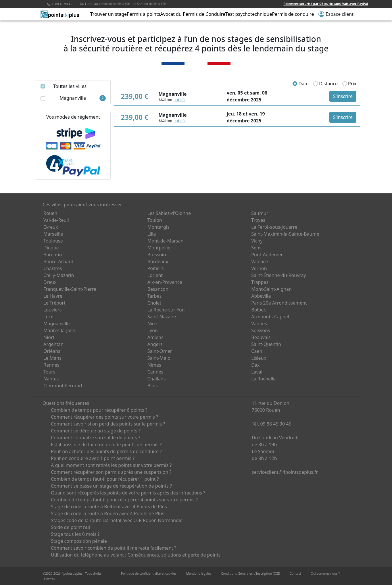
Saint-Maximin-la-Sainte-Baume (285, 234)
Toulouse (53, 241)
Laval (257, 372)
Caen (257, 351)
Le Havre (53, 296)
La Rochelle (263, 379)
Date (301, 84)
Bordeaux (158, 261)
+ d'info (180, 100)
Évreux (51, 227)
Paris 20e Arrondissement (279, 303)
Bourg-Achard (58, 261)
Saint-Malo (159, 358)
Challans (157, 379)
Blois (153, 386)
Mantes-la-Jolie (59, 330)
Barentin (53, 255)
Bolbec (259, 310)
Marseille (53, 234)
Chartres (53, 268)
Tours (49, 372)
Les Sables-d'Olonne (169, 213)
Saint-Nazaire (162, 317)
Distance (325, 84)
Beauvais (261, 337)
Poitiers (156, 268)
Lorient (155, 275)
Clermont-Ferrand (63, 386)
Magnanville (57, 324)
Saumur (260, 213)
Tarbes (155, 296)
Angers (155, 344)
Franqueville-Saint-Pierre (70, 289)
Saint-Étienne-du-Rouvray (278, 275)
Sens (256, 248)
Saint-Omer (160, 351)
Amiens (155, 337)
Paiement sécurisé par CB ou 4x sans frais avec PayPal (326, 4)
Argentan (53, 344)
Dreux (50, 282)
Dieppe (51, 248)
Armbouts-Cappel (270, 317)
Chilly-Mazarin (59, 275)
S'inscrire (343, 96)
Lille (152, 234)
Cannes (155, 372)
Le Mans (52, 358)
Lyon (153, 330)
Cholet (154, 303)
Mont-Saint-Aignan (271, 289)
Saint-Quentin (266, 344)
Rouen (50, 213)
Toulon (155, 220)
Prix (349, 84)
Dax (255, 365)
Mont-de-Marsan (166, 241)
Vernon (259, 268)
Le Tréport (54, 303)
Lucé (48, 317)
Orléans (52, 351)
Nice (152, 324)
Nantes (51, 379)
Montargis (158, 227)
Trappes (260, 282)
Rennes (51, 365)
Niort (49, 337)
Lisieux (259, 358)
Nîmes (154, 365)
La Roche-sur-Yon (166, 310)
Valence (260, 261)
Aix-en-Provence (165, 282)
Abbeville (261, 296)
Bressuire (157, 255)
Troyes (258, 220)
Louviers (53, 310)
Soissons (261, 330)
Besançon (158, 289)
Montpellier (160, 248)
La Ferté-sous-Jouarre (274, 227)
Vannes (259, 324)
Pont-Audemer (267, 255)
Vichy (257, 241)
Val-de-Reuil (56, 220)
